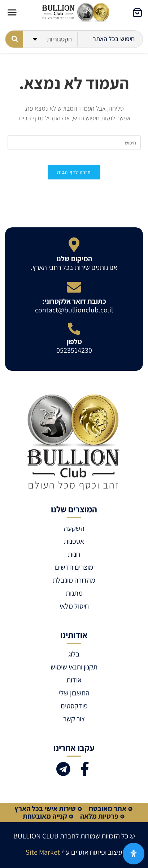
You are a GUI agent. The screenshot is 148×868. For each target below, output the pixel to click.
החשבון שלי (74, 693)
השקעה (74, 528)
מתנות (74, 593)
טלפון (74, 342)
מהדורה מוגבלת (74, 580)
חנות (74, 554)
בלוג (74, 654)
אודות (74, 680)
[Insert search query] (74, 143)
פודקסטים (74, 706)
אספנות (74, 541)
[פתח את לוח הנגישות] (134, 854)
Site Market (43, 852)
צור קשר (74, 719)
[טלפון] (74, 329)
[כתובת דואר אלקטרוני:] (74, 287)
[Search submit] (14, 39)
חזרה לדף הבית (74, 172)
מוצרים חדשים (74, 567)
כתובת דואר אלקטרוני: (74, 301)
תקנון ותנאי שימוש (74, 667)
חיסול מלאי (74, 606)
